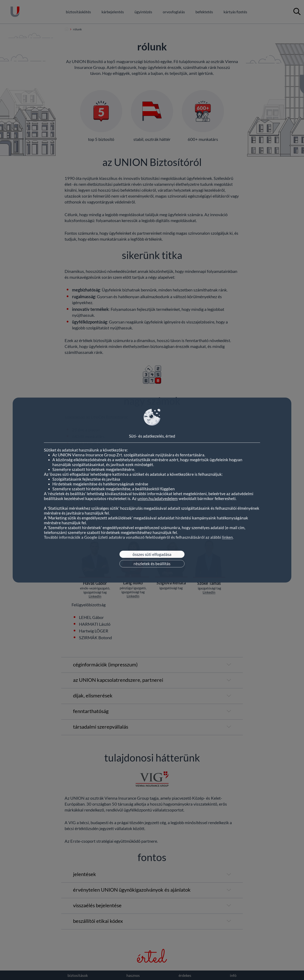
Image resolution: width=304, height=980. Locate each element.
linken (227, 537)
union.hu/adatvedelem (158, 498)
